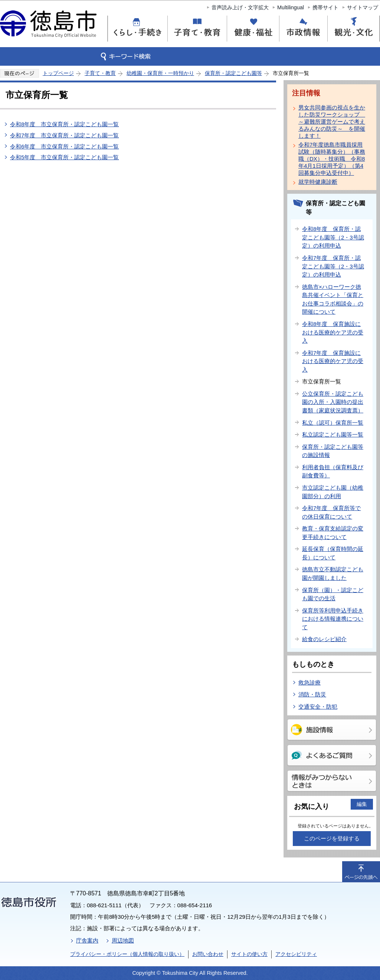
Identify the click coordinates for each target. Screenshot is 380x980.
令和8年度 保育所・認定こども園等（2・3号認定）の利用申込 (333, 237)
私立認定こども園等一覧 (333, 435)
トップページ (58, 73)
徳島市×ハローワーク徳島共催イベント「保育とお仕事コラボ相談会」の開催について (333, 299)
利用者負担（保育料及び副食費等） (333, 471)
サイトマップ (363, 7)
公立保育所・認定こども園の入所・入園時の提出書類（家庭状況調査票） (333, 402)
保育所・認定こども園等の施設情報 (333, 451)
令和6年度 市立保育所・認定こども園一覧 (64, 146)
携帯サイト (325, 7)
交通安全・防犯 (318, 707)
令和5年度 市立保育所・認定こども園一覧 (64, 157)
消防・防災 (312, 694)
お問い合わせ (208, 954)
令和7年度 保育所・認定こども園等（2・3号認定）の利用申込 (333, 266)
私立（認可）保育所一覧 (333, 423)
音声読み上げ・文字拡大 (240, 7)
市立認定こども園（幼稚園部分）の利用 (333, 492)
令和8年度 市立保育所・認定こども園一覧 (64, 124)
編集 (362, 804)
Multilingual (291, 7)
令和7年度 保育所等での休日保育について (331, 512)
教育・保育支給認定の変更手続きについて (333, 533)
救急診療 (309, 682)
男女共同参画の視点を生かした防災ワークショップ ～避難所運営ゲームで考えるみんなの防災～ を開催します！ (332, 122)
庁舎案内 (87, 940)
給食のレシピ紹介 (324, 639)
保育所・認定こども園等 (233, 73)
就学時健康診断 (318, 182)
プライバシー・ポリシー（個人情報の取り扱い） (127, 954)
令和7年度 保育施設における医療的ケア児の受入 (333, 361)
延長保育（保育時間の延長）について (333, 553)
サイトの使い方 (249, 954)
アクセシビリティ (296, 954)
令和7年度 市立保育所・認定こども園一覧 (64, 135)
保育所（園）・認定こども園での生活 (333, 594)
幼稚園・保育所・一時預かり (160, 73)
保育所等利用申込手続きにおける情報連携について (333, 619)
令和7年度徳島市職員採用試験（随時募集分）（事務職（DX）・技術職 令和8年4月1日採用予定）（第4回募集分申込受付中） (332, 159)
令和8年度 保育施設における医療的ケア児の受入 (333, 332)
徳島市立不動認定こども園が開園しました (333, 574)
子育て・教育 (100, 73)
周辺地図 (123, 940)
